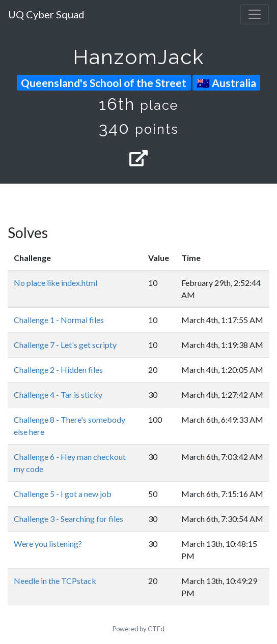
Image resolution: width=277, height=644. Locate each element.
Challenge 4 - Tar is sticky (58, 394)
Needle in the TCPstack (55, 581)
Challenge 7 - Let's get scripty (65, 345)
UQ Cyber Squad (46, 14)
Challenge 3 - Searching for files (68, 519)
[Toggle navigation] (255, 14)
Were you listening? (48, 544)
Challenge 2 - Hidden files (58, 370)
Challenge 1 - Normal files (59, 320)
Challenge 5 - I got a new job (63, 494)
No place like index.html (56, 283)
